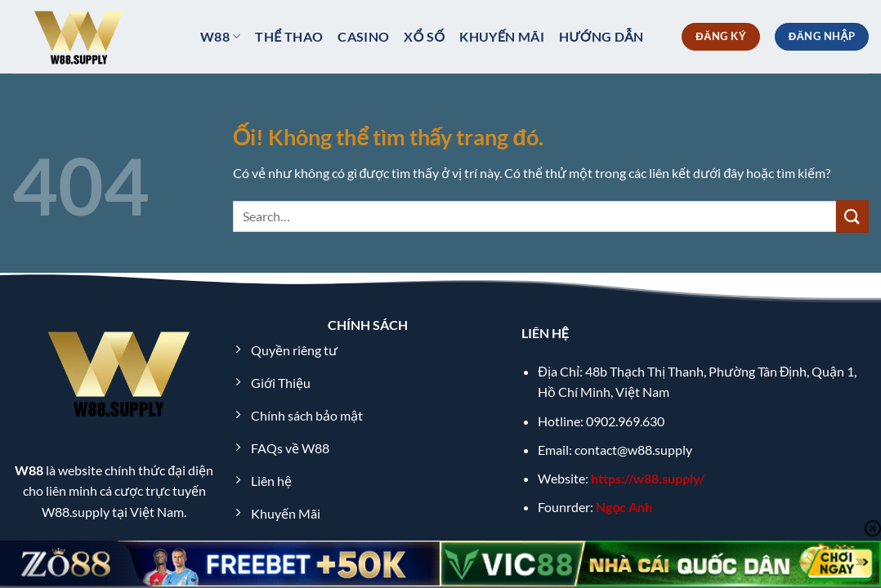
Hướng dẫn (601, 36)
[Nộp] (852, 216)
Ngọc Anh (624, 507)
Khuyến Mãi (501, 36)
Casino (363, 36)
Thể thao (289, 36)
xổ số (424, 36)
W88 (220, 37)
